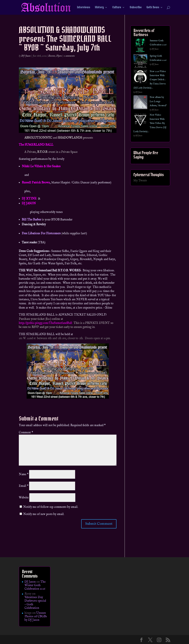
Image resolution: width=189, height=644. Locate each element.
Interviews (84, 8)
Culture (117, 8)
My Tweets (140, 181)
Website (24, 498)
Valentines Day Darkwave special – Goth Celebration (35, 603)
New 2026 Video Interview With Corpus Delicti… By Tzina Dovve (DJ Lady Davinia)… (150, 80)
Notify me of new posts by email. (44, 514)
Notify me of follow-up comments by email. (51, 507)
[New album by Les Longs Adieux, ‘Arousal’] (140, 103)
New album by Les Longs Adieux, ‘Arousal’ (158, 101)
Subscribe (136, 8)
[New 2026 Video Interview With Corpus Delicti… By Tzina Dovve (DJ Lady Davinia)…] (140, 77)
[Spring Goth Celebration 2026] (140, 62)
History (99, 8)
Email (24, 486)
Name (24, 474)
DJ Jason (26, 56)
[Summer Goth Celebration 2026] (140, 46)
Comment (26, 433)
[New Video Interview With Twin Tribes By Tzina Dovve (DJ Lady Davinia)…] (140, 121)
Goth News (153, 8)
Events (52, 56)
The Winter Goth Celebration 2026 (35, 585)
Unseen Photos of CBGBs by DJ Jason (36, 617)
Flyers (59, 56)
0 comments (69, 56)
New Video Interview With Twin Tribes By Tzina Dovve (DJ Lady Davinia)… (150, 123)
